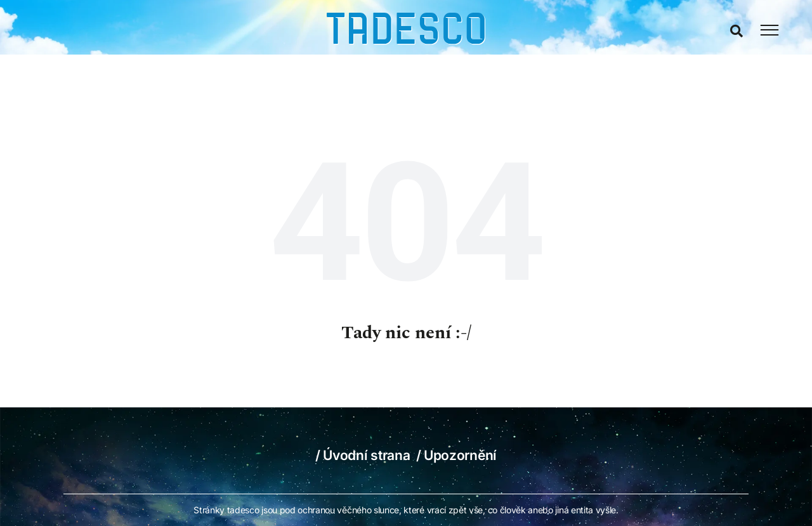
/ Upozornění (456, 455)
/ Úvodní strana (363, 455)
